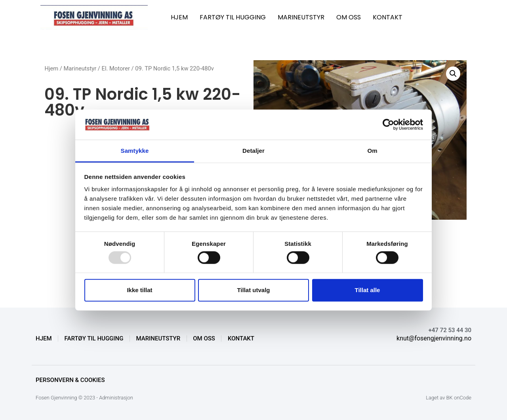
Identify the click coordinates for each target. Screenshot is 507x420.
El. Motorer (116, 68)
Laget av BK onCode (449, 398)
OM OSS (349, 17)
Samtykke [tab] (135, 151)
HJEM (179, 17)
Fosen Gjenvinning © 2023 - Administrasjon (84, 398)
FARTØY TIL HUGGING (233, 17)
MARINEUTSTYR (301, 17)
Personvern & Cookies (70, 380)
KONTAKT (388, 17)
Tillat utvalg (253, 290)
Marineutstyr (80, 68)
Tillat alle (368, 290)
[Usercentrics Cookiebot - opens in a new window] (388, 125)
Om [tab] (372, 151)
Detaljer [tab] (253, 151)
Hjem (51, 68)
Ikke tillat (139, 290)
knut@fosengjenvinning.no (434, 338)
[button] (453, 74)
